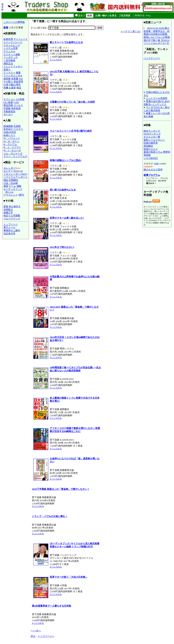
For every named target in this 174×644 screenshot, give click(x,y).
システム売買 (11, 48)
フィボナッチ (11, 57)
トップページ (11, 224)
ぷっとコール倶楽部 (157, 98)
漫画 (6, 186)
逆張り (7, 69)
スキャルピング (12, 45)
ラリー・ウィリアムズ (15, 156)
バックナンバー (152, 58)
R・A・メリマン (12, 147)
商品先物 (8, 105)
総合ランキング (152, 131)
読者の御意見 (151, 143)
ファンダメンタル (13, 75)
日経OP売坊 (10, 132)
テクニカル (9, 51)
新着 (6, 28)
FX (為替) (8, 102)
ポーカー (8, 114)
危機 (6, 88)
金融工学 (8, 212)
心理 (6, 85)
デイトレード (21, 39)
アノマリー (9, 73)
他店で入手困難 (12, 215)
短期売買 (8, 39)
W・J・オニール (12, 150)
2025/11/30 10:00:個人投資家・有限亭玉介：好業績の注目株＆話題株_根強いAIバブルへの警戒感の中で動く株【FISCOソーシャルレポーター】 (157, 36)
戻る (33, 636)
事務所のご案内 (12, 230)
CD (21, 171)
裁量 (18, 73)
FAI (21, 79)
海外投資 (16, 108)
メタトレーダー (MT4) (15, 174)
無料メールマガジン (154, 140)
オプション (9, 99)
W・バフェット (12, 138)
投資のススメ (151, 149)
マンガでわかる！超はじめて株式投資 (157, 109)
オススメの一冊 (152, 137)
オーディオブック (13, 189)
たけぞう (18, 129)
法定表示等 (9, 233)
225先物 (20, 99)
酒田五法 (8, 63)
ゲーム (12, 186)
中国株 (7, 108)
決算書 (15, 79)
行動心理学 (15, 85)
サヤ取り (8, 81)
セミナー (8, 171)
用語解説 (148, 146)
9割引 (21, 195)
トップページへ (46, 636)
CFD (17, 102)
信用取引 (8, 209)
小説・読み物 (11, 183)
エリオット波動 (12, 54)
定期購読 (13, 180)
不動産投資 (9, 111)
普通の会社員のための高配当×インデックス (157, 103)
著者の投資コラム (153, 152)
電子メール (9, 227)
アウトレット (11, 195)
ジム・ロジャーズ (13, 153)
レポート (23, 177)
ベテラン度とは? (131, 31)
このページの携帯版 (14, 22)
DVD (16, 171)
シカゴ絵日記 (151, 158)
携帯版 (2, 7)
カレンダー (9, 168)
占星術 (12, 88)
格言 (19, 88)
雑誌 (6, 180)
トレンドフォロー (13, 66)
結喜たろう (9, 135)
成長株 (7, 79)
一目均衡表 (9, 60)
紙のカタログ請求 (153, 170)
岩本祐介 (8, 129)
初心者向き (15, 206)
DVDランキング (152, 134)
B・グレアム (10, 144)
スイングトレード (13, 42)
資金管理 (18, 81)
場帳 (19, 186)
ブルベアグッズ (12, 219)
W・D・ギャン (11, 141)
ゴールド (18, 105)
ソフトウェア (11, 177)
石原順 (17, 126)
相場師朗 (8, 126)
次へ (38, 631)
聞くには (9, 192)
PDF (157, 164)
